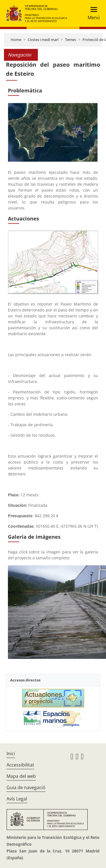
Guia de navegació (26, 787)
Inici (11, 754)
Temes (71, 40)
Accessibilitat (20, 765)
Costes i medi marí (43, 40)
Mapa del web (21, 776)
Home (16, 40)
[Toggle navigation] (92, 13)
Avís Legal (17, 799)
